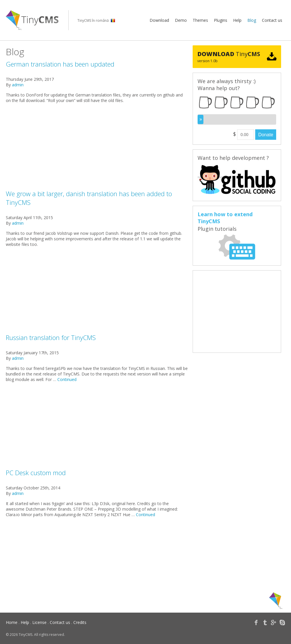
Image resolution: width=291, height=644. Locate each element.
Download (159, 20)
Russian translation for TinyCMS (51, 337)
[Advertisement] (97, 149)
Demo (181, 20)
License (39, 622)
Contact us (272, 20)
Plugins (221, 20)
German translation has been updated (60, 64)
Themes (200, 20)
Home (12, 622)
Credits (80, 622)
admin (18, 85)
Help (237, 20)
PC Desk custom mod (36, 473)
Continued (67, 379)
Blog (252, 20)
